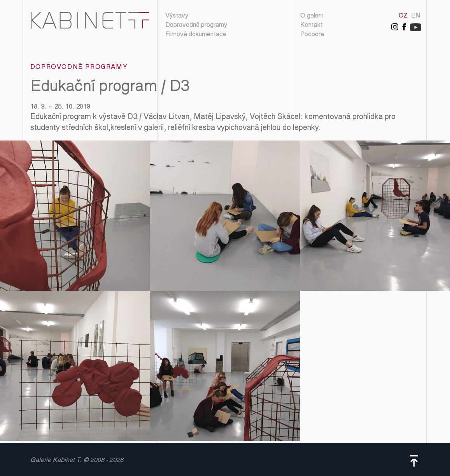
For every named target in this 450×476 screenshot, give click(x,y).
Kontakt (312, 25)
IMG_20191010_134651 (375, 216)
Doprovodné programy (196, 25)
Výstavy (177, 16)
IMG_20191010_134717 (75, 366)
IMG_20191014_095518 (225, 366)
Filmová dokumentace (196, 35)
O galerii (312, 16)
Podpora (312, 35)
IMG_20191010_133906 (225, 216)
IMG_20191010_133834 (75, 216)
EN (416, 16)
